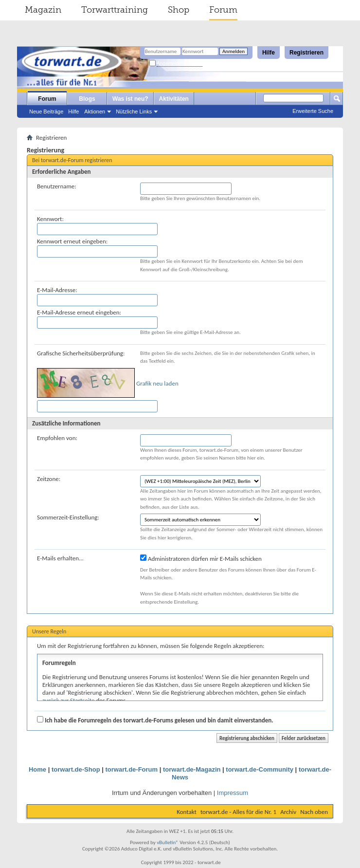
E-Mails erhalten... (60, 558)
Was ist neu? (130, 99)
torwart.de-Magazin (192, 769)
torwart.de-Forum (131, 769)
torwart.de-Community (260, 769)
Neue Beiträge (46, 111)
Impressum (233, 793)
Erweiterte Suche (313, 111)
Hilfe (269, 53)
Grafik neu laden (157, 383)
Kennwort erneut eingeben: (72, 241)
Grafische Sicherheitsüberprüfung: (81, 353)
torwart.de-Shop (76, 769)
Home (37, 769)
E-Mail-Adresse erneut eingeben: (79, 312)
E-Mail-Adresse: (57, 290)
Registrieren (306, 53)
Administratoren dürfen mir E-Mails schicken (201, 558)
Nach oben (314, 812)
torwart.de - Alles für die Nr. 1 (238, 812)
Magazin (43, 10)
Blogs (87, 99)
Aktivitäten (174, 99)
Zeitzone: (49, 479)
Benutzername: (57, 186)
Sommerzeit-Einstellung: (68, 517)
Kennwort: (50, 219)
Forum (223, 10)
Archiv (288, 812)
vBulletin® (168, 842)
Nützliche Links (134, 111)
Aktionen (95, 111)
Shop (179, 10)
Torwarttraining (115, 10)
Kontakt (187, 812)
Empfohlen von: (57, 438)
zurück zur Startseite (69, 700)
